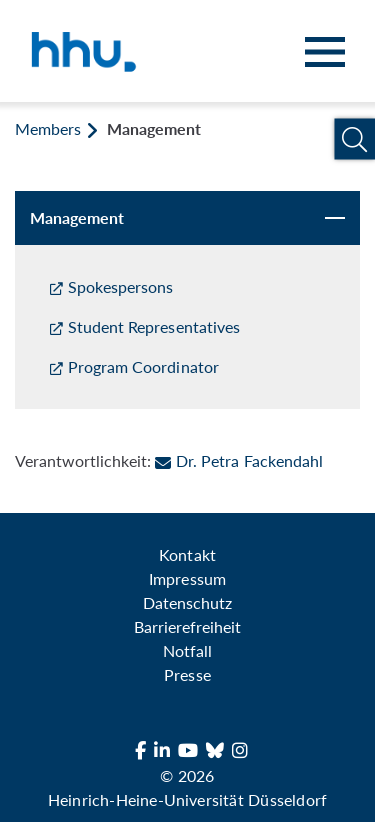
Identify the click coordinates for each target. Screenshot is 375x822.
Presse (187, 674)
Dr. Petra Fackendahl (238, 460)
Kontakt (187, 554)
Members (48, 128)
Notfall (187, 650)
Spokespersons (120, 286)
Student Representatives (154, 326)
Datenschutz (187, 602)
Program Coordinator (143, 366)
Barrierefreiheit (187, 626)
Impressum (187, 578)
